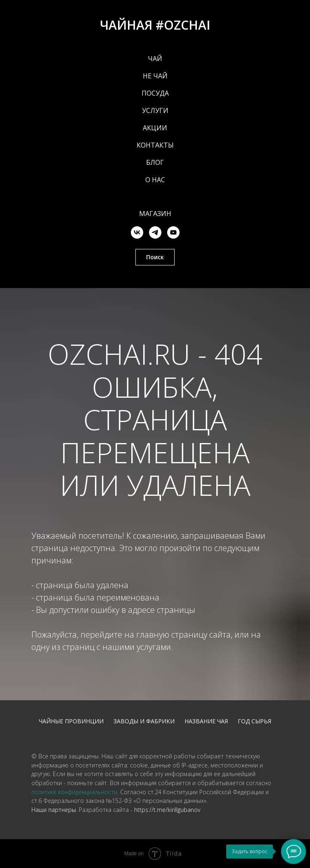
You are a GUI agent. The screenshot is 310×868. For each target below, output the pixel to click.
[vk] (137, 232)
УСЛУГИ (155, 110)
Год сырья (254, 721)
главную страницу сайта (183, 635)
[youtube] (173, 232)
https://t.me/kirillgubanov (167, 810)
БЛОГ (155, 162)
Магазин (155, 213)
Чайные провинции (71, 721)
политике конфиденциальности (74, 792)
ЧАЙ (155, 59)
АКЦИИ (155, 128)
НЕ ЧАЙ (155, 76)
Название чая (206, 721)
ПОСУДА (155, 93)
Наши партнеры (54, 810)
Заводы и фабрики (144, 721)
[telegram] (155, 232)
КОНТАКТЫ (155, 145)
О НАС (155, 180)
